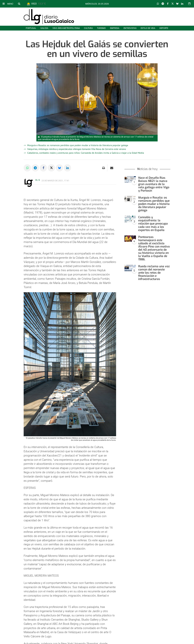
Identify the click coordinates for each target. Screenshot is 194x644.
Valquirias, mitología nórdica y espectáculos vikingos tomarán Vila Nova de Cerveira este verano (77, 149)
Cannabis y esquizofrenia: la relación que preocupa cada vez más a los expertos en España (153, 224)
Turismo (101, 28)
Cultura (88, 28)
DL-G (38, 180)
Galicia (44, 28)
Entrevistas (130, 28)
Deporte (164, 28)
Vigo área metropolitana (66, 28)
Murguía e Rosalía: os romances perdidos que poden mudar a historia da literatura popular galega (78, 145)
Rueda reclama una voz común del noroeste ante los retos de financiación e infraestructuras (154, 273)
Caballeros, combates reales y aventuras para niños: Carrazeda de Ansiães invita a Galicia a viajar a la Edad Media (86, 153)
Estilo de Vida (148, 28)
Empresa (115, 28)
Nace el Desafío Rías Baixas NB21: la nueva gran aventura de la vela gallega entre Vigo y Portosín (154, 184)
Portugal (31, 28)
